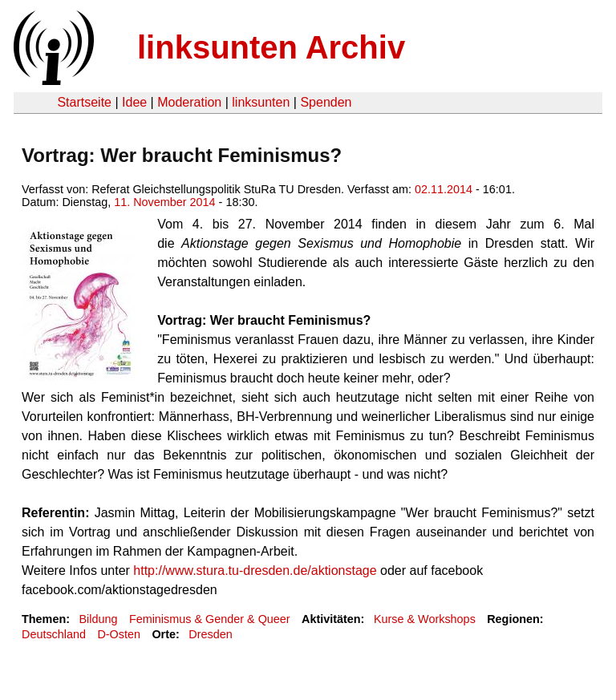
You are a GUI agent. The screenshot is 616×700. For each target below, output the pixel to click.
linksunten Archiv (271, 47)
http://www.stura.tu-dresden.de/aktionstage (255, 571)
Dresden (210, 634)
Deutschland (54, 634)
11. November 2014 (164, 202)
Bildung (98, 619)
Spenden (326, 102)
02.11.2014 (444, 189)
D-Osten (119, 634)
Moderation (189, 102)
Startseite (84, 102)
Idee (134, 102)
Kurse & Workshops (425, 619)
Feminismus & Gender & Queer (210, 619)
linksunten (261, 102)
